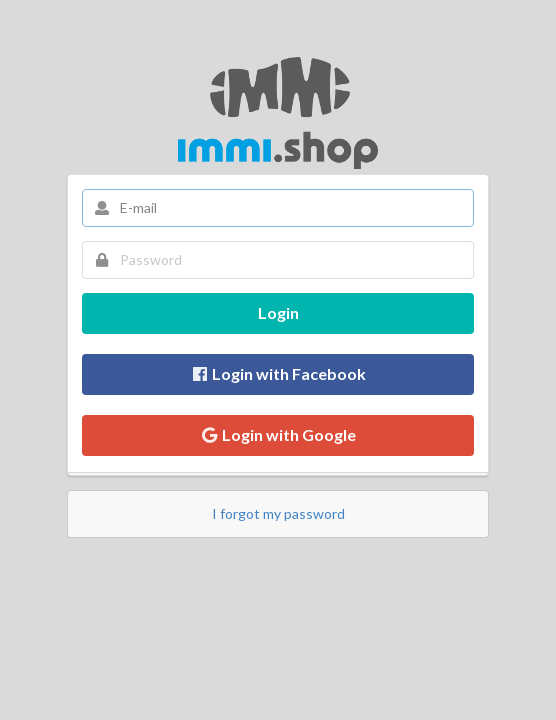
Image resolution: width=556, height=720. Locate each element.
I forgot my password (278, 513)
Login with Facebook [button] (278, 373)
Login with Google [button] (278, 434)
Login (278, 312)
